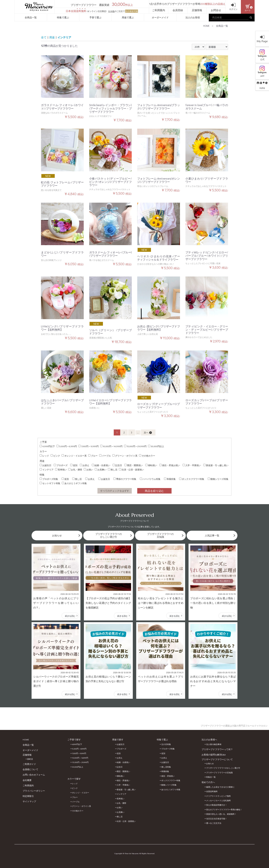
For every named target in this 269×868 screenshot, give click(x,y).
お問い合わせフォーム (34, 775)
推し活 (113, 469)
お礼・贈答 (75, 469)
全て (44, 37)
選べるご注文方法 (214, 823)
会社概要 (27, 780)
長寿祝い (61, 469)
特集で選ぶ (63, 17)
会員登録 (178, 10)
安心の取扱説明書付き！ (217, 805)
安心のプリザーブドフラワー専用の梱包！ (224, 809)
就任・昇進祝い (123, 780)
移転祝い (151, 465)
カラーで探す (74, 779)
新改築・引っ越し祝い (216, 465)
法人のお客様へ (209, 739)
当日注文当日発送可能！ (217, 819)
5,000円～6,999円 (67, 446)
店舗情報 (197, 10)
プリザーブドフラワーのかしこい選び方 (223, 768)
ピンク (55, 456)
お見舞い (101, 469)
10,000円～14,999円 (111, 446)
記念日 (117, 465)
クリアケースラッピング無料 (218, 796)
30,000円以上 (156, 446)
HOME (206, 26)
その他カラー (147, 456)
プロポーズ (61, 465)
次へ (148, 432)
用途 (52, 37)
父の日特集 (166, 744)
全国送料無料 (212, 791)
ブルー (93, 456)
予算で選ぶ (95, 17)
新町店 (30, 759)
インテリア (64, 37)
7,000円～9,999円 (89, 446)
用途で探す (118, 739)
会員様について (30, 769)
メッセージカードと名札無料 (218, 800)
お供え (84, 465)
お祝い (88, 469)
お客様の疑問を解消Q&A (214, 755)
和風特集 (170, 479)
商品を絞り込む (154, 491)
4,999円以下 (47, 446)
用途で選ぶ (128, 17)
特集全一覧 (211, 777)
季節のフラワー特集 (125, 479)
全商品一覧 (31, 17)
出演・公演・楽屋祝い (131, 469)
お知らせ (210, 763)
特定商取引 (28, 796)
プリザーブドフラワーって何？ (217, 749)
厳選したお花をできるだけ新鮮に (220, 787)
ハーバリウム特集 (150, 479)
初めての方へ (208, 782)
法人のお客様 (193, 17)
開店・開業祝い (134, 465)
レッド (44, 456)
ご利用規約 (28, 785)
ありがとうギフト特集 (74, 483)
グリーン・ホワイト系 (125, 456)
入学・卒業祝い (192, 465)
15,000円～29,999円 (135, 446)
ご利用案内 (159, 10)
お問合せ (216, 10)
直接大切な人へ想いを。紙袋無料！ (221, 814)
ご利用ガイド (29, 764)
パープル (105, 456)
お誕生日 (45, 465)
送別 (74, 465)
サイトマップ (29, 801)
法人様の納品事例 (214, 744)
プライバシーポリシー (34, 791)
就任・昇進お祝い (170, 465)
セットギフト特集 (50, 483)
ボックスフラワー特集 (192, 479)
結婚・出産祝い (101, 465)
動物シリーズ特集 (218, 479)
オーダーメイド (160, 17)
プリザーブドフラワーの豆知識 (219, 772)
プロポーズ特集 (49, 479)
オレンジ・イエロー (81, 793)
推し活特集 (166, 767)
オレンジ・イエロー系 (74, 456)
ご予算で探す (74, 739)
